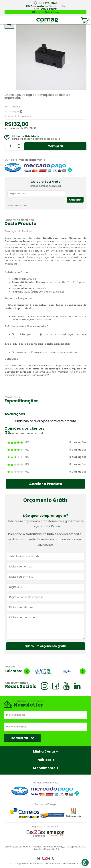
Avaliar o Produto (46, 484)
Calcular (75, 200)
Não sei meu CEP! (17, 206)
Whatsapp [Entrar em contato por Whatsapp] (85, 863)
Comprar (55, 146)
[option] (43, 672)
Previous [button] (27, 671)
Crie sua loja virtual (18, 864)
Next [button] (83, 671)
